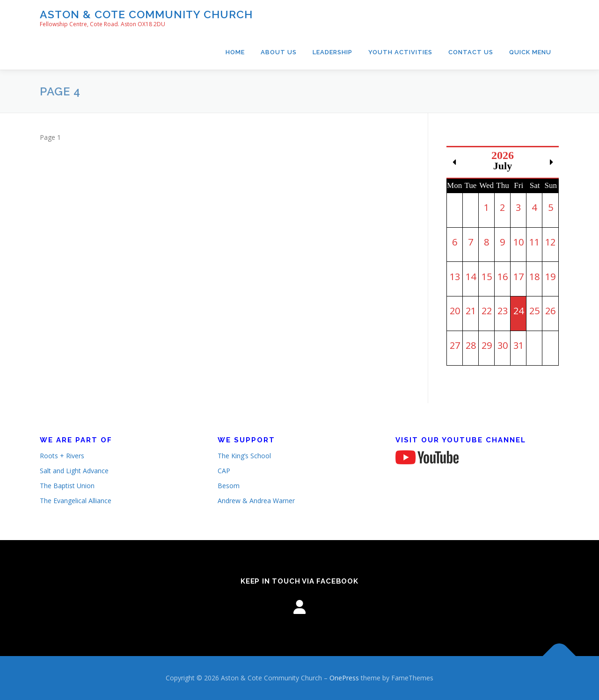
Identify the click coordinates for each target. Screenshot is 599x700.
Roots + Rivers (62, 456)
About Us (279, 52)
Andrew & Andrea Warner (256, 501)
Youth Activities (400, 52)
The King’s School (244, 456)
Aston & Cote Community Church (146, 14)
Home (235, 52)
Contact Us (471, 52)
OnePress (344, 678)
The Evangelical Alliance (76, 501)
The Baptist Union (67, 486)
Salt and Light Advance (74, 471)
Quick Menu (530, 52)
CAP (224, 471)
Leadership (332, 52)
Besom (229, 486)
